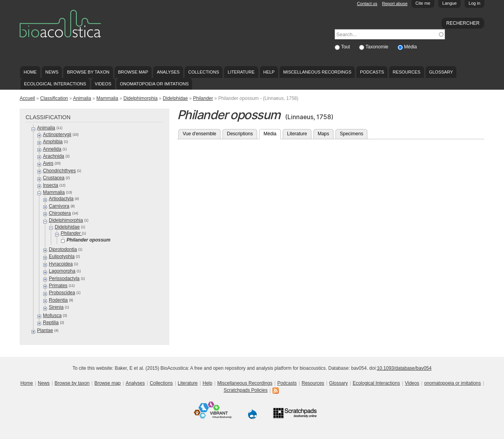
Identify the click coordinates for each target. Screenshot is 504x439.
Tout (346, 47)
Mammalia (107, 98)
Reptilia (51, 323)
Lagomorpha (62, 271)
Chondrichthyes (59, 171)
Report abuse (395, 4)
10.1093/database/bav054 (404, 368)
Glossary (441, 72)
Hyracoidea (61, 264)
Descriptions (240, 134)
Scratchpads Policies (246, 390)
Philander (203, 98)
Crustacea (54, 178)
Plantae (45, 330)
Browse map (133, 72)
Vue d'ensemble (199, 134)
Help (269, 72)
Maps (323, 134)
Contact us (367, 4)
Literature (241, 72)
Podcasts (372, 72)
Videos (103, 84)
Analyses (168, 72)
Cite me (423, 3)
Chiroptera (60, 213)
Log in (474, 3)
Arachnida (54, 156)
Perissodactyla (64, 279)
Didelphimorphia (140, 98)
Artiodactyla (61, 199)
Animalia (82, 98)
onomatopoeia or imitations (154, 84)
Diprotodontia (63, 249)
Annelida (52, 149)
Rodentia (58, 300)
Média (410, 47)
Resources (406, 72)
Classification (54, 98)
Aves (48, 163)
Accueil (27, 98)
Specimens (351, 134)
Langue (449, 3)
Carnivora (59, 206)
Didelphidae (175, 98)
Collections (204, 72)
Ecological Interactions (55, 84)
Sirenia (56, 307)
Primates (58, 286)
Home (30, 72)
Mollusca (52, 315)
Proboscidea (62, 293)
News (52, 72)
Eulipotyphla (62, 256)
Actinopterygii (57, 135)
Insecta (51, 185)
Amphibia (53, 142)
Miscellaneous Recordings (317, 72)
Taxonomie (377, 47)
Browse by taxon (88, 72)
